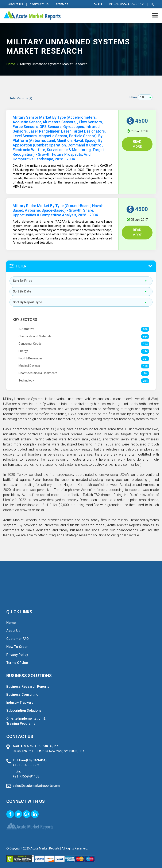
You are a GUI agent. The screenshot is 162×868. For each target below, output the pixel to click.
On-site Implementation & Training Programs (26, 716)
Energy (23, 346)
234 (145, 376)
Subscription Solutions (24, 706)
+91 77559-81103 (26, 772)
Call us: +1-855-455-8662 (119, 4)
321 (145, 354)
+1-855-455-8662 (26, 761)
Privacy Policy (17, 650)
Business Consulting (22, 690)
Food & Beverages (31, 354)
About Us (16, 4)
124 (145, 347)
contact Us (40, 4)
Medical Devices (29, 361)
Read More (137, 144)
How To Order (17, 642)
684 (145, 332)
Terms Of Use (17, 658)
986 (145, 325)
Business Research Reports (28, 682)
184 (145, 339)
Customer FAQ (18, 634)
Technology (26, 376)
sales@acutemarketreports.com (36, 781)
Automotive (26, 324)
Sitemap (63, 4)
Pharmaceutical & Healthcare (38, 368)
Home (11, 64)
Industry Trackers (20, 698)
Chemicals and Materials (35, 332)
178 (145, 361)
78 (145, 369)
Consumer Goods (30, 339)
